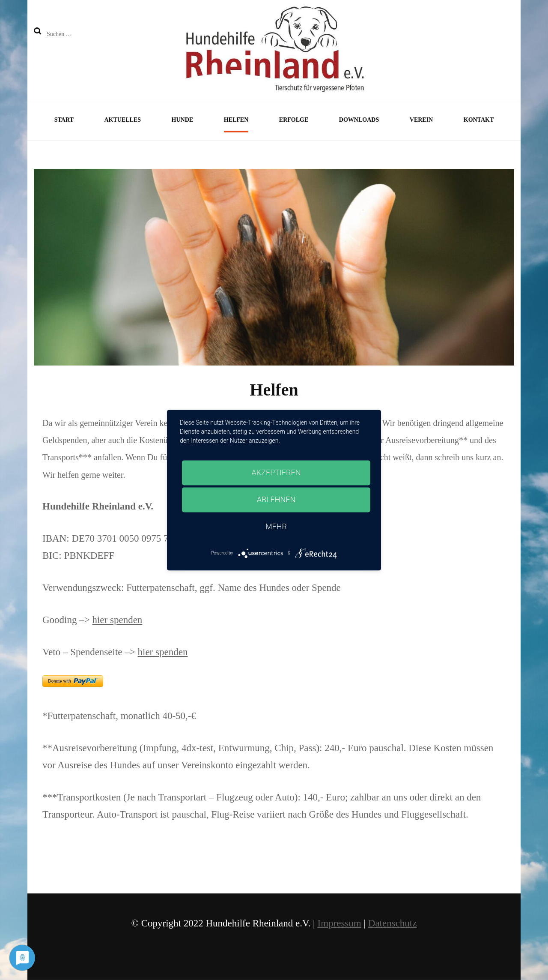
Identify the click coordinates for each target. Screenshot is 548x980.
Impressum (339, 923)
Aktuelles (122, 120)
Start (64, 120)
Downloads (359, 120)
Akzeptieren (276, 472)
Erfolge (294, 120)
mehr (276, 526)
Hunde (183, 120)
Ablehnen (276, 499)
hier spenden (117, 620)
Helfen (236, 120)
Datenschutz (393, 923)
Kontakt (479, 120)
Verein (421, 120)
